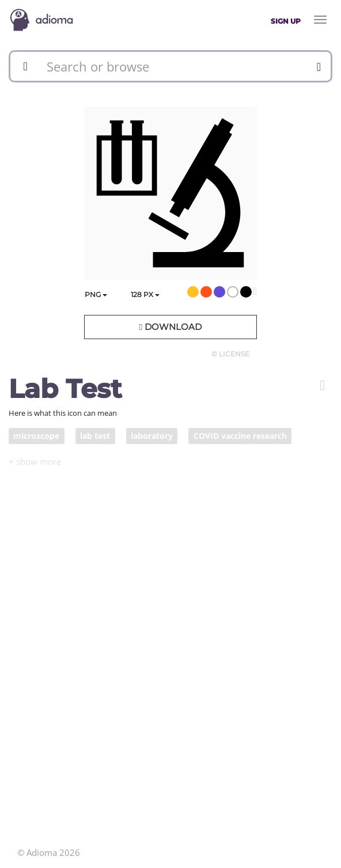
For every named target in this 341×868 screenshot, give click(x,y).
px (145, 294)
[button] (322, 385)
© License (230, 354)
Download (170, 327)
